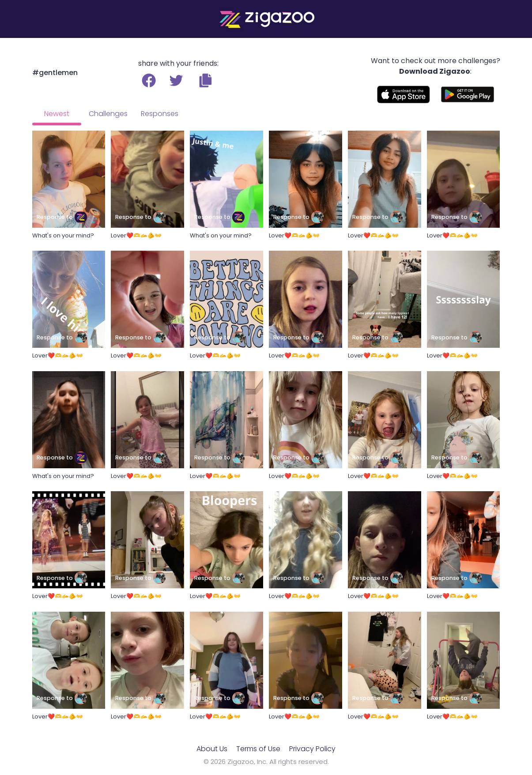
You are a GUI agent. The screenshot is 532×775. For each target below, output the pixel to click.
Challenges (108, 114)
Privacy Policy (312, 749)
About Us (212, 749)
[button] (206, 80)
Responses (160, 114)
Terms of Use (258, 749)
